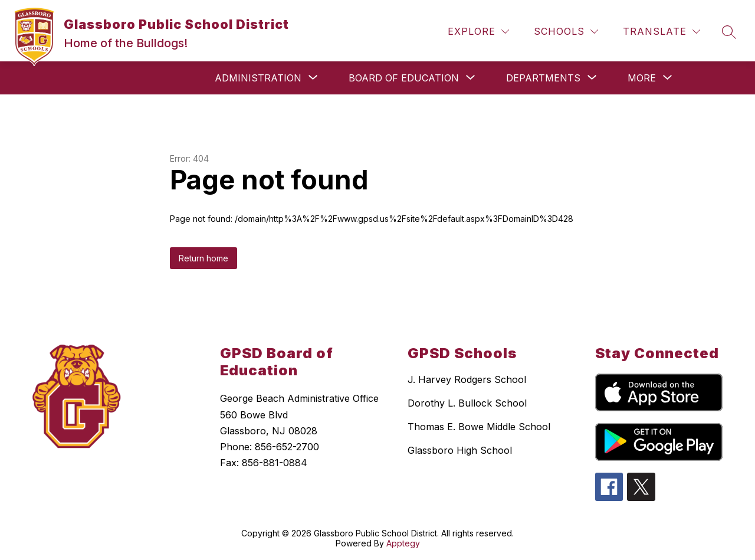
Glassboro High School (460, 450)
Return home (203, 258)
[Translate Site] (662, 32)
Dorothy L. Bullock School (467, 403)
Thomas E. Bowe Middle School (479, 427)
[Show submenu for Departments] (543, 78)
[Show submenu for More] (642, 78)
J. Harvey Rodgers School (467, 379)
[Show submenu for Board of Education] (404, 78)
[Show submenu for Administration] (258, 78)
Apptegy (403, 543)
